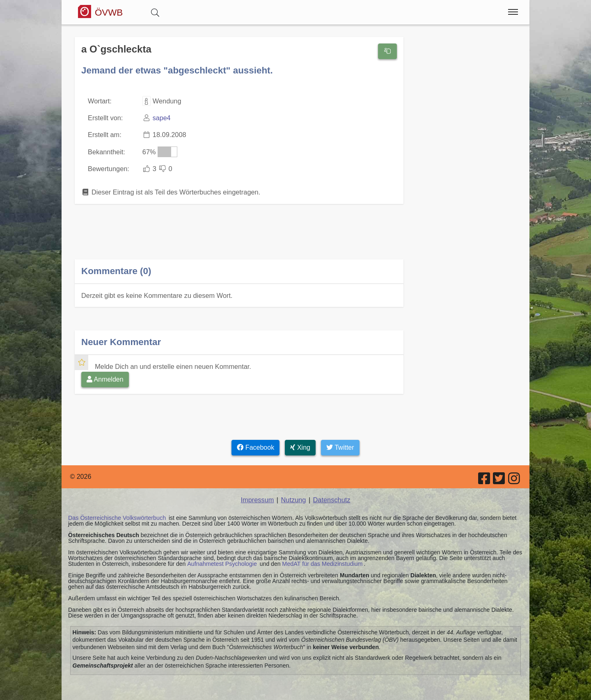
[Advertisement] (239, 237)
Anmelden (105, 377)
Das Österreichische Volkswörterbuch (116, 515)
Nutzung (293, 497)
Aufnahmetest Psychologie (221, 561)
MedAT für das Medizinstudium (320, 561)
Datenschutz (331, 497)
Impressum (258, 497)
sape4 (160, 118)
